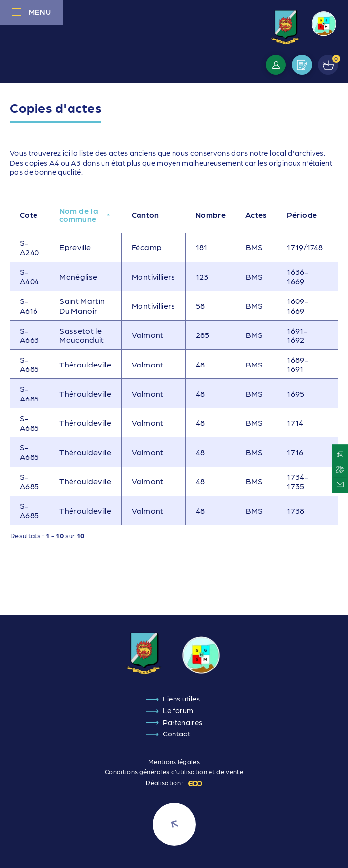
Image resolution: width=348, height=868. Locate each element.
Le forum (178, 710)
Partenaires (183, 722)
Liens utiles (181, 699)
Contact (176, 734)
